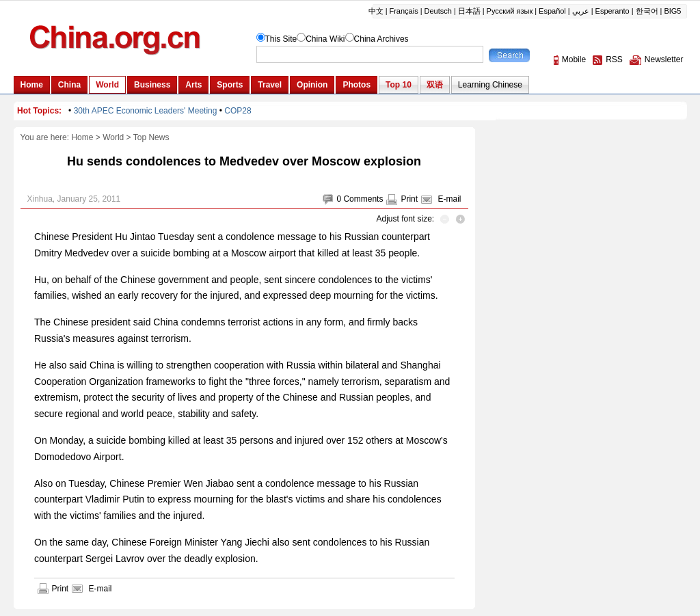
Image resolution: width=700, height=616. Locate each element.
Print (409, 199)
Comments (363, 199)
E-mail (449, 199)
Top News (151, 137)
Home (82, 137)
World (113, 137)
